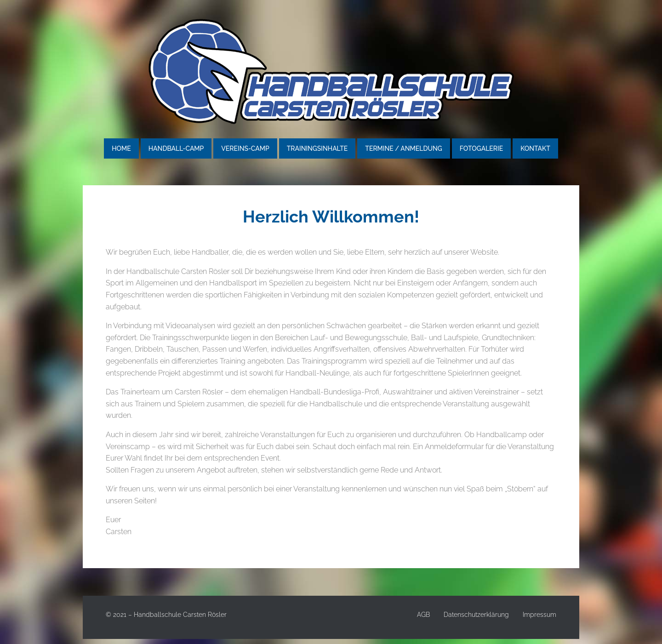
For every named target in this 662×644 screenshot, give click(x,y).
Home (121, 148)
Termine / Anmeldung (403, 148)
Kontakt (535, 148)
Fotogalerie (481, 148)
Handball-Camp (176, 148)
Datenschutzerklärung (476, 615)
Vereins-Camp (245, 148)
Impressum (539, 615)
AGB (423, 615)
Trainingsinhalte (317, 148)
